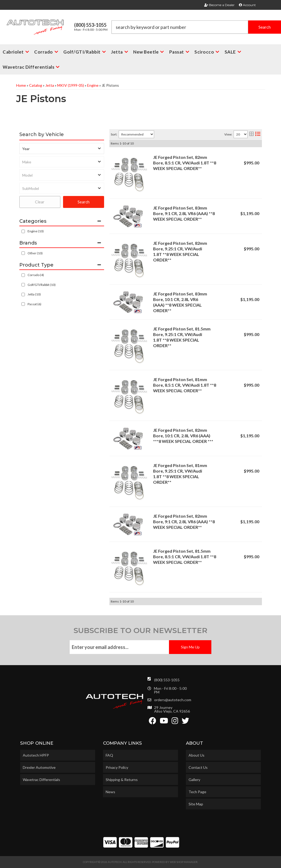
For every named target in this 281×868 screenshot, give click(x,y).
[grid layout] (251, 134)
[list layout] (258, 134)
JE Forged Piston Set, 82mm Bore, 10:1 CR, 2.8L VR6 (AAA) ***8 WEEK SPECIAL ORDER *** (183, 436)
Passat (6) (34, 304)
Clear (40, 202)
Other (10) (35, 253)
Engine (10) (36, 231)
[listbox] (62, 149)
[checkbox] (23, 253)
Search (84, 202)
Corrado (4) (36, 275)
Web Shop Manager (184, 862)
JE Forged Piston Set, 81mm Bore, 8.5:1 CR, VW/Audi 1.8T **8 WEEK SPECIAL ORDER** (185, 385)
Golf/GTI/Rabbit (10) (42, 285)
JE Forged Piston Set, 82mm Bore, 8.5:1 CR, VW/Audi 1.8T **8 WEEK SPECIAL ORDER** (185, 163)
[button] (196, 27)
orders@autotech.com (173, 700)
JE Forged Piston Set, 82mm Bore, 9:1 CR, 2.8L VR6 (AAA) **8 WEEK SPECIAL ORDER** (184, 522)
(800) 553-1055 (167, 680)
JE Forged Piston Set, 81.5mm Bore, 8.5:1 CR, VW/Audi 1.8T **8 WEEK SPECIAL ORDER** (185, 557)
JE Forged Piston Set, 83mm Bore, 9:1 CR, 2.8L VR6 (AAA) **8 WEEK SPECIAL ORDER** (184, 213)
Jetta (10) (34, 294)
